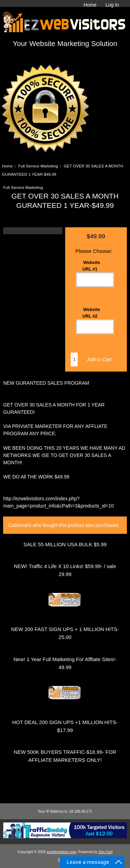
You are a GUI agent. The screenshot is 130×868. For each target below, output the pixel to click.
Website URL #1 (91, 266)
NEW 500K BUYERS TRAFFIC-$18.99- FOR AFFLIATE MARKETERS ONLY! (65, 756)
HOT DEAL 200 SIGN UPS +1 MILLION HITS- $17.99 (65, 726)
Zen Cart (106, 852)
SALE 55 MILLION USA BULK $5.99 (65, 545)
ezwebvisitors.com (62, 852)
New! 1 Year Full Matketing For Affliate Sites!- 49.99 (65, 663)
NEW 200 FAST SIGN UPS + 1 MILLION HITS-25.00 (65, 633)
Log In (112, 5)
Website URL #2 (91, 312)
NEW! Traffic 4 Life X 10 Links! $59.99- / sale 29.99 (65, 570)
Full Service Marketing (38, 166)
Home (90, 5)
